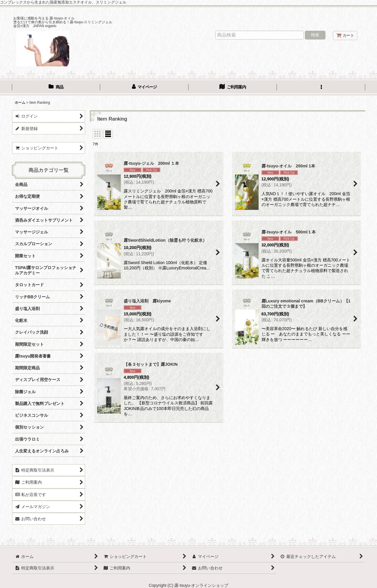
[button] (321, 88)
